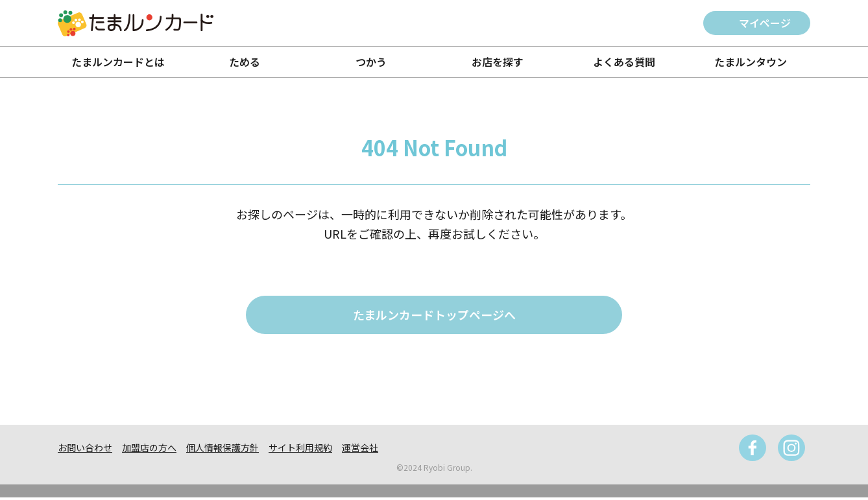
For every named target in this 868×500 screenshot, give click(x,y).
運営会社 (360, 450)
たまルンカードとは (118, 62)
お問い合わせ (85, 450)
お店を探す (498, 62)
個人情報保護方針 (223, 450)
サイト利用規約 (300, 450)
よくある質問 (624, 62)
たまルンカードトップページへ (434, 316)
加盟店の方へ (149, 450)
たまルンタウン (751, 62)
